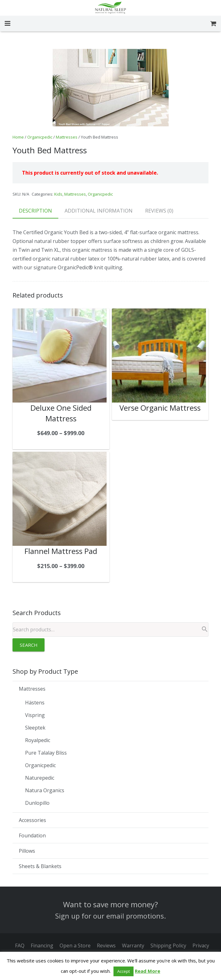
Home (18, 137)
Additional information (99, 211)
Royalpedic (38, 740)
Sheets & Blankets (40, 866)
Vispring (35, 715)
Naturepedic (40, 778)
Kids (58, 194)
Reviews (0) (159, 211)
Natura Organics (45, 790)
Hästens (35, 703)
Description (35, 211)
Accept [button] (124, 971)
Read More (147, 971)
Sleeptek (35, 728)
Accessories (32, 820)
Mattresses (67, 137)
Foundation (32, 835)
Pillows (27, 851)
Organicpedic (40, 137)
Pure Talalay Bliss (46, 753)
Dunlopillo (37, 803)
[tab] (35, 211)
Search (29, 645)
